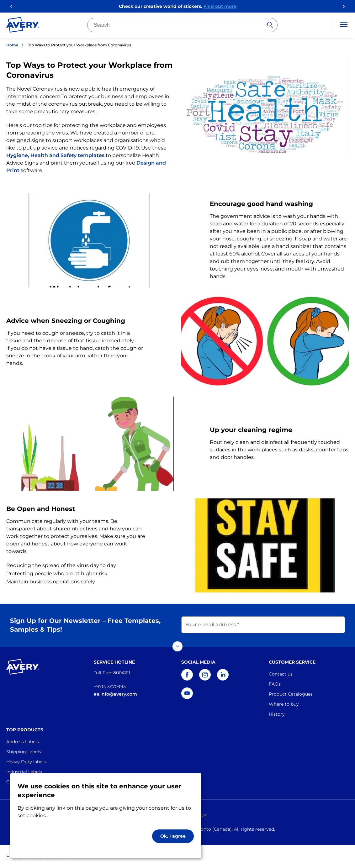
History (277, 714)
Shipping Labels (24, 752)
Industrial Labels (24, 772)
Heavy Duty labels (26, 762)
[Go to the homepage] (23, 26)
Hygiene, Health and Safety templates (55, 155)
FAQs (275, 684)
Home (12, 45)
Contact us (281, 674)
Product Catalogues (291, 694)
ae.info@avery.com (115, 694)
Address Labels (23, 742)
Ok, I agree (173, 836)
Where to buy (284, 704)
